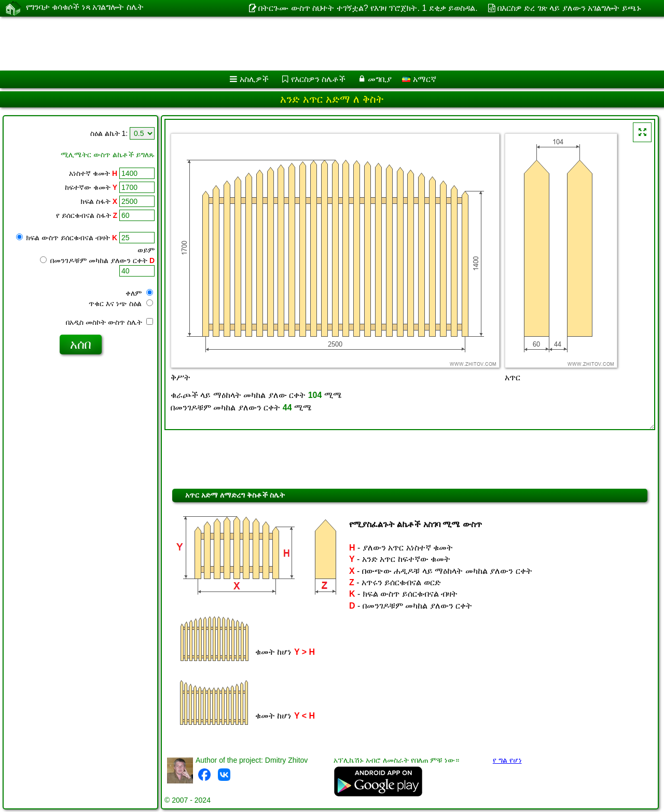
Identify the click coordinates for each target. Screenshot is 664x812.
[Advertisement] (315, 44)
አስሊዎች (254, 79)
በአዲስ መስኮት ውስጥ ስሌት (109, 322)
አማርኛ (419, 79)
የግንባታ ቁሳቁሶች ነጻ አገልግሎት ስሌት (85, 8)
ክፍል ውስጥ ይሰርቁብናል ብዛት (67, 238)
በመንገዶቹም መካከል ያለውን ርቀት (97, 260)
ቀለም (139, 293)
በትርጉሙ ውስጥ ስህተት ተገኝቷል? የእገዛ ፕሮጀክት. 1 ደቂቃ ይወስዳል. (368, 8)
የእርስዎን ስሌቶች (318, 79)
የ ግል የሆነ (507, 760)
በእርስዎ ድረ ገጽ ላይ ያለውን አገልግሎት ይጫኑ (569, 8)
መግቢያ (380, 79)
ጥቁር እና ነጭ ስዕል (121, 304)
